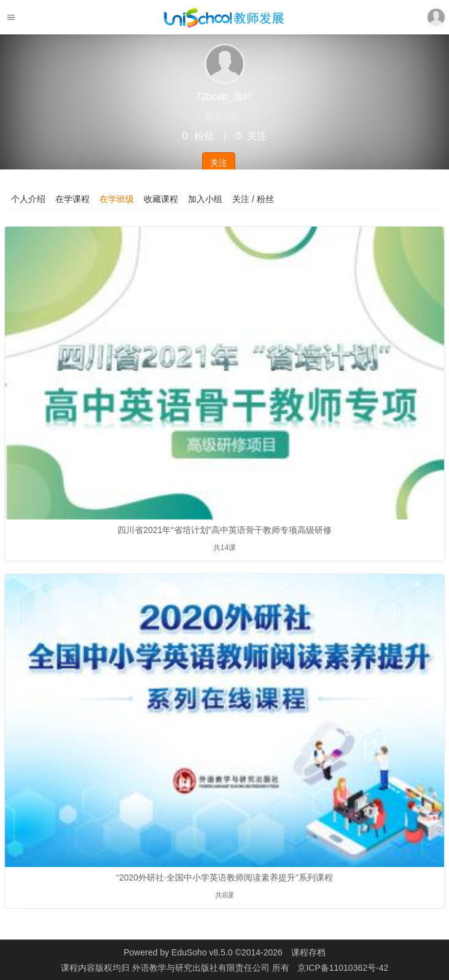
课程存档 (308, 952)
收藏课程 (161, 199)
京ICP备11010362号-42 (343, 968)
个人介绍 (28, 199)
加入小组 (205, 199)
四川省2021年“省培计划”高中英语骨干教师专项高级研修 (224, 530)
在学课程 (72, 199)
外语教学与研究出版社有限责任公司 (202, 968)
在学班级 (117, 199)
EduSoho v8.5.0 (202, 952)
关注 (219, 163)
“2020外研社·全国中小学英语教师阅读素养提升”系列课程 (224, 877)
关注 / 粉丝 (253, 199)
